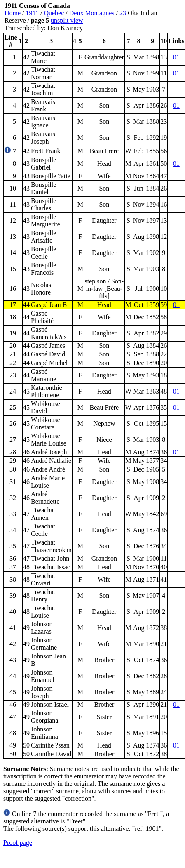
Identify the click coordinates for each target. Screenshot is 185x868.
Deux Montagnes (92, 13)
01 (176, 57)
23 (123, 13)
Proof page (18, 843)
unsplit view (67, 20)
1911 (32, 13)
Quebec (54, 13)
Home (13, 13)
